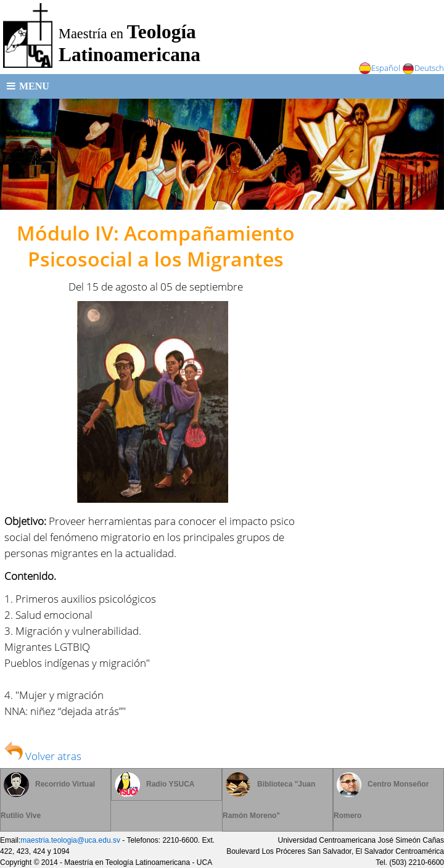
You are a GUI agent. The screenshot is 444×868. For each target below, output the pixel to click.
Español (380, 68)
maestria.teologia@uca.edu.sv (70, 840)
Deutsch (423, 68)
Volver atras (43, 756)
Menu (28, 86)
